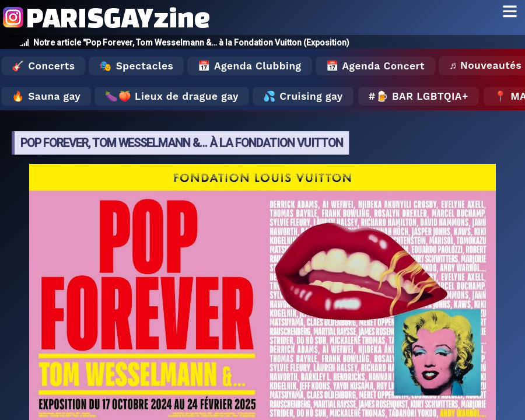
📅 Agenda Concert (375, 66)
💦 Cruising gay (303, 96)
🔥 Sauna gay (46, 96)
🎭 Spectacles (136, 66)
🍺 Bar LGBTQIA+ (422, 96)
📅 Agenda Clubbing (249, 66)
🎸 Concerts (43, 66)
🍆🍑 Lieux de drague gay (172, 96)
